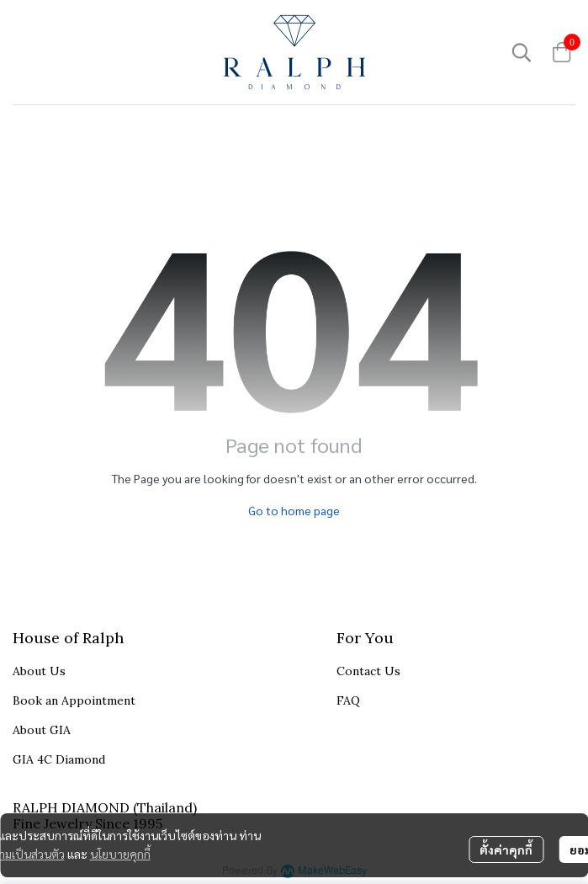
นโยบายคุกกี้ (120, 854)
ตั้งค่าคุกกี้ (506, 849)
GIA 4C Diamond (59, 759)
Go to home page (294, 510)
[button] (522, 52)
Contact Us (368, 671)
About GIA (42, 730)
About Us (39, 671)
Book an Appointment (74, 700)
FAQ (348, 700)
